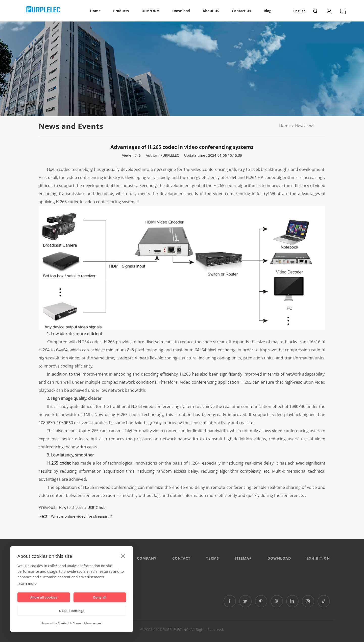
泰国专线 (129, 597)
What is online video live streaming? (81, 516)
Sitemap (243, 558)
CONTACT (181, 558)
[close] (123, 556)
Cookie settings (72, 611)
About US (211, 11)
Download (181, 11)
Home (95, 11)
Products (121, 11)
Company (147, 558)
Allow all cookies (44, 597)
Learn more (27, 583)
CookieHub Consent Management (80, 623)
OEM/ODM (151, 11)
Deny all (100, 597)
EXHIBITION (318, 558)
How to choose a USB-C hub (82, 507)
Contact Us (241, 11)
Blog (268, 11)
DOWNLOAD (279, 558)
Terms (213, 558)
